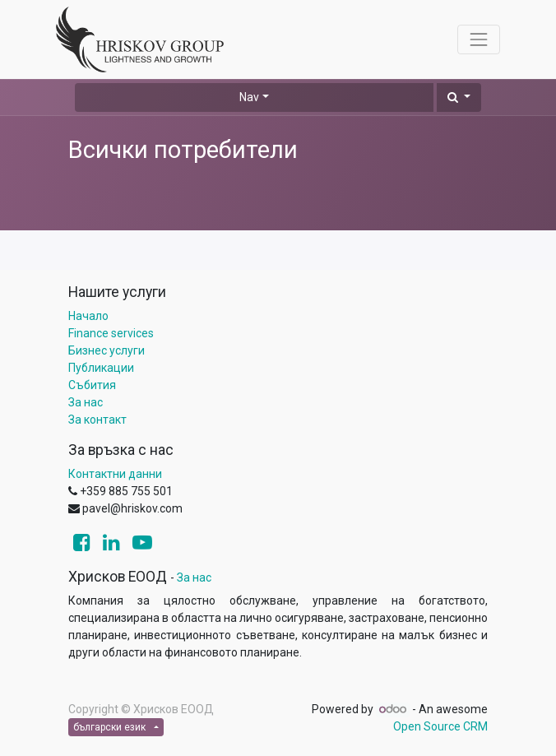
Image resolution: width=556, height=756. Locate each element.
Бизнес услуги (107, 350)
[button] (459, 97)
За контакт (97, 420)
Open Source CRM (440, 726)
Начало (88, 316)
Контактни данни (115, 474)
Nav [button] (249, 97)
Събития (92, 385)
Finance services (111, 333)
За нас (86, 402)
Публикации (101, 368)
